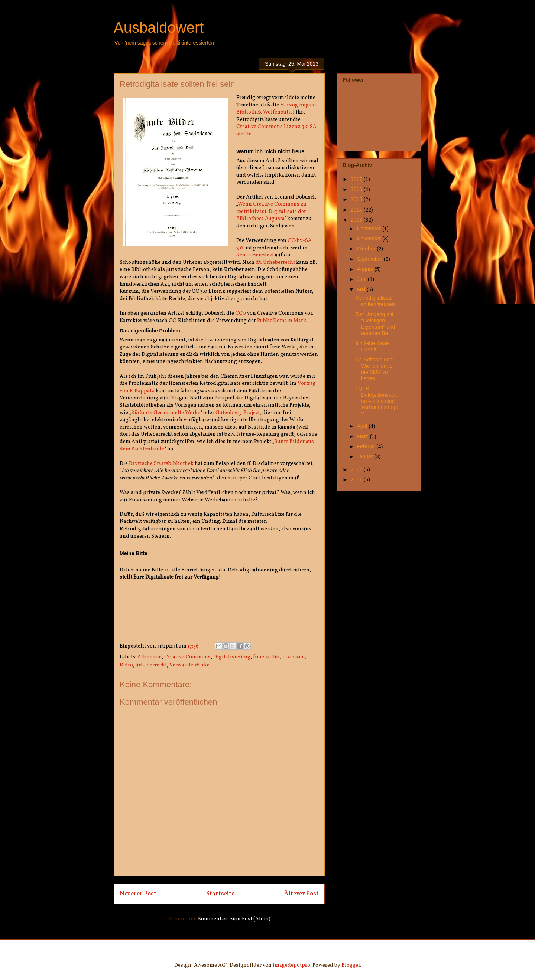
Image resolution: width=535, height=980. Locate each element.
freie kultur (266, 657)
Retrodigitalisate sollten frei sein (376, 301)
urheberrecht (151, 665)
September (370, 259)
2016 (357, 189)
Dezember (369, 229)
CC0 (241, 313)
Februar (367, 446)
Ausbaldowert (159, 27)
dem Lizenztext (255, 255)
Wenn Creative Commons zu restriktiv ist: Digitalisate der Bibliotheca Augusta (271, 212)
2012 (357, 469)
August (365, 269)
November (369, 239)
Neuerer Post (138, 894)
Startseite (220, 894)
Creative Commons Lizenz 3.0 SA (276, 127)
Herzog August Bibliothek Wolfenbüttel (276, 109)
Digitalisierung (232, 657)
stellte (244, 134)
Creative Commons (187, 657)
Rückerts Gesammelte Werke (166, 413)
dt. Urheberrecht (275, 263)
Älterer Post (301, 894)
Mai (361, 289)
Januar (365, 456)
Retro (126, 665)
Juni (362, 279)
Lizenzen (294, 657)
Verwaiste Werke (189, 665)
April (363, 426)
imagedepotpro (291, 965)
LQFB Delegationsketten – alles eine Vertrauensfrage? (377, 401)
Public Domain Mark (282, 321)
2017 (357, 179)
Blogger (351, 965)
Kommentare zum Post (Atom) (234, 919)
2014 (357, 210)
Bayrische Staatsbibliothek (161, 464)
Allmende (150, 657)
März (363, 436)
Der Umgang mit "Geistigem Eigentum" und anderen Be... (375, 324)
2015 (357, 199)
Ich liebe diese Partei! (372, 346)
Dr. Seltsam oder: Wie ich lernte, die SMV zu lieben (376, 369)
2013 (357, 220)
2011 (357, 479)
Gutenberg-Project (238, 413)
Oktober (367, 249)
